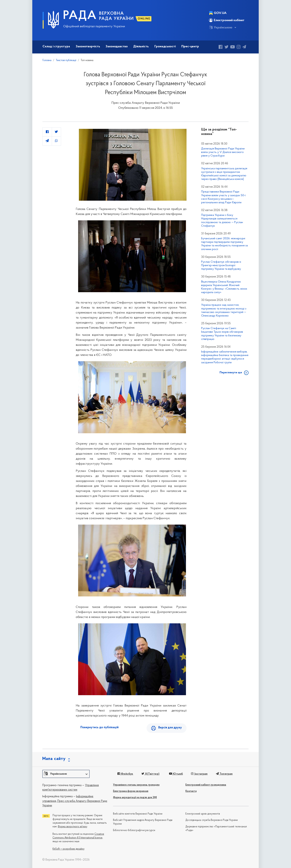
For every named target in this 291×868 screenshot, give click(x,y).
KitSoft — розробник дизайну (68, 849)
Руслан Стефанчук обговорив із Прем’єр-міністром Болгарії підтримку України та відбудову (221, 265)
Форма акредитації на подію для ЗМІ (135, 798)
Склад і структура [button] (56, 46)
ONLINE (144, 19)
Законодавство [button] (117, 46)
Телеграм (224, 774)
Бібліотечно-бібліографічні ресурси (134, 830)
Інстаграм (199, 774)
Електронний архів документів (203, 814)
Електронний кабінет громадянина (206, 785)
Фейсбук (125, 774)
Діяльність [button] (141, 46)
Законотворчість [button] (88, 46)
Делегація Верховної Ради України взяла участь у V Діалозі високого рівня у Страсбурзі (223, 152)
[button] (66, 774)
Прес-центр (190, 46)
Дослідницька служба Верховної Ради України (212, 820)
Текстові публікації (66, 60)
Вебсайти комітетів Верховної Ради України (138, 814)
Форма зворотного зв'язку (72, 827)
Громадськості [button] (165, 46)
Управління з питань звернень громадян (136, 785)
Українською (221, 27)
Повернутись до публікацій (99, 727)
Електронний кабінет (227, 20)
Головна (47, 60)
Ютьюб (176, 774)
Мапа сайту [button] (54, 759)
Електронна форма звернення (131, 791)
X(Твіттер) (150, 774)
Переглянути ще (231, 373)
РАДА (80, 16)
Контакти (191, 791)
